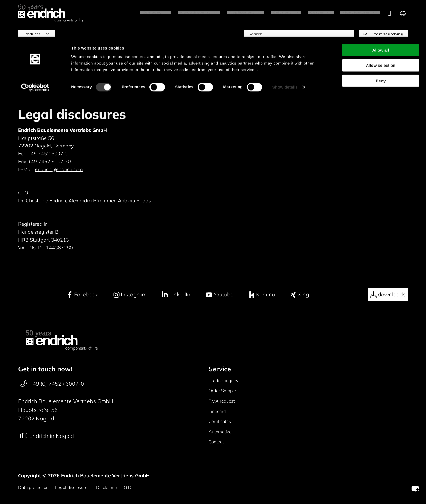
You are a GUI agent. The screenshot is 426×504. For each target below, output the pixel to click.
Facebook (82, 295)
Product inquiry (223, 381)
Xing (300, 295)
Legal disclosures (72, 487)
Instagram (130, 295)
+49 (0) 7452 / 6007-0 (52, 384)
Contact (216, 442)
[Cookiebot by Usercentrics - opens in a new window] (35, 51)
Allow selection (380, 29)
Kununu (262, 295)
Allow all (381, 13)
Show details (285, 50)
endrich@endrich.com (59, 169)
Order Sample (222, 391)
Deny (381, 44)
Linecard (217, 411)
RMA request (222, 401)
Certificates (220, 421)
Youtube (220, 295)
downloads (388, 295)
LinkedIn (176, 295)
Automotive (220, 432)
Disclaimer (107, 487)
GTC (128, 487)
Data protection (33, 487)
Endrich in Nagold (47, 436)
